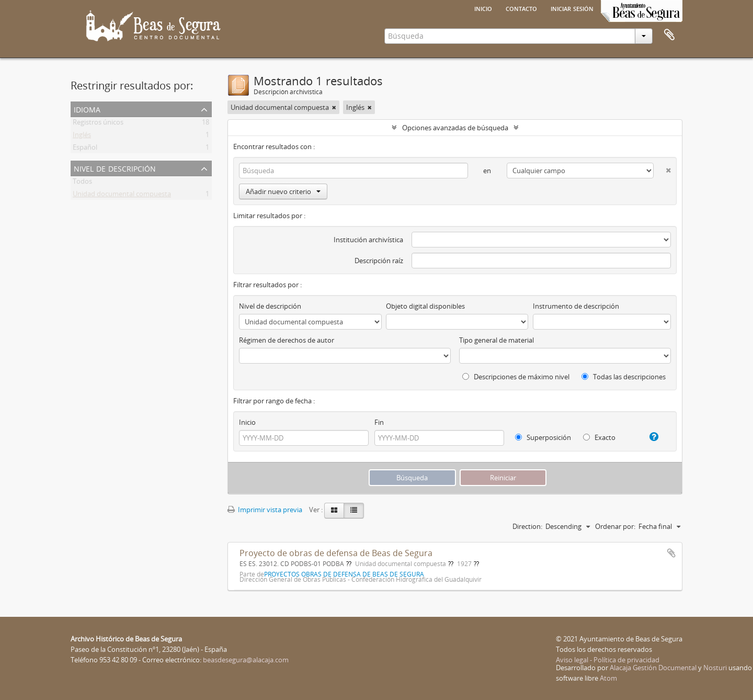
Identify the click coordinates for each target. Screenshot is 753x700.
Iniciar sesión (572, 8)
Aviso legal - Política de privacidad (608, 660)
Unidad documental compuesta (122, 196)
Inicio (483, 8)
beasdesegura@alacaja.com (246, 660)
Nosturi (715, 668)
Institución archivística (368, 240)
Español (85, 149)
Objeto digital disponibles (425, 306)
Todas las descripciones (624, 377)
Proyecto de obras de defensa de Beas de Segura (336, 553)
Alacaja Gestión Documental (653, 668)
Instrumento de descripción (576, 306)
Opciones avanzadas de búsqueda (455, 128)
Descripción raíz (379, 261)
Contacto (521, 8)
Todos (82, 183)
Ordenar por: (615, 526)
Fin (379, 422)
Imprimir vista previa (265, 510)
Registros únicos (98, 124)
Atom (608, 678)
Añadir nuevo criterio (283, 191)
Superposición (543, 437)
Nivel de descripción (115, 168)
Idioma (87, 109)
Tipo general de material (497, 340)
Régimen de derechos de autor (287, 340)
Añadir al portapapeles (671, 553)
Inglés (82, 137)
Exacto (599, 437)
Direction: (527, 526)
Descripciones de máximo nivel (516, 377)
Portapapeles (669, 35)
